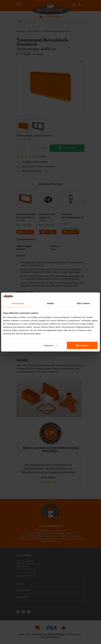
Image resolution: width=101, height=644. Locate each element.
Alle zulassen (82, 345)
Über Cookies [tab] (83, 303)
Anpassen (50, 345)
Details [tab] (51, 303)
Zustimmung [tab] (18, 303)
